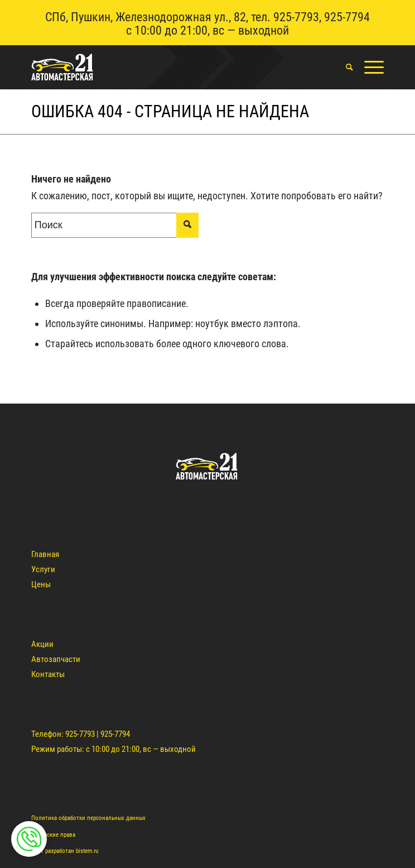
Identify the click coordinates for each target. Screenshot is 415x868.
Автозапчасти (56, 659)
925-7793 (296, 17)
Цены (41, 584)
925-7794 (347, 17)
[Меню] (368, 67)
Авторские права (53, 835)
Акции (42, 644)
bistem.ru (87, 851)
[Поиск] (344, 67)
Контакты (48, 674)
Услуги (43, 569)
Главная (45, 554)
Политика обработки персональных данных (88, 818)
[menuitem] (344, 67)
